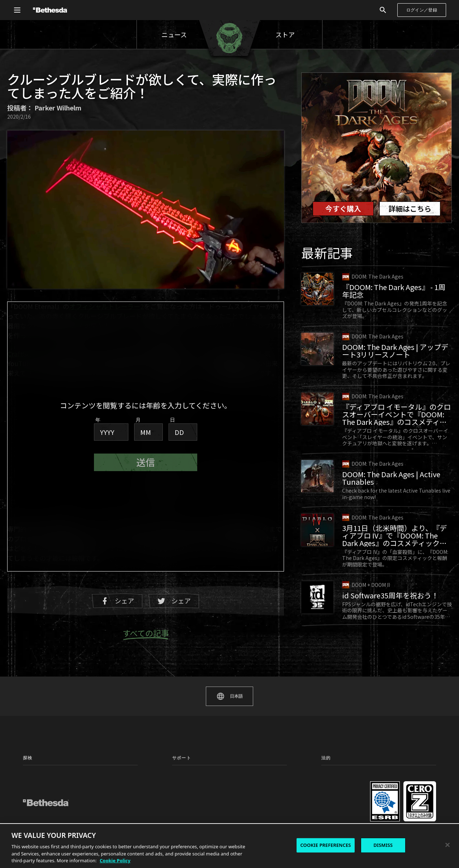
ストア (285, 34)
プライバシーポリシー (343, 774)
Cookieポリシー (337, 812)
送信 (146, 462)
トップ (29, 774)
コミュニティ (96, 774)
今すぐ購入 (343, 208)
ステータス (243, 774)
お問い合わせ (394, 793)
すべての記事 (146, 634)
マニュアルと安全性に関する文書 (198, 786)
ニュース (174, 34)
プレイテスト (96, 793)
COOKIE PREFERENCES (325, 845)
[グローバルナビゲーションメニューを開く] (17, 10)
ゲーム (29, 783)
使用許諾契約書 (336, 793)
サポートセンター (189, 774)
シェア (117, 601)
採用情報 (390, 812)
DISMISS (383, 845)
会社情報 (390, 803)
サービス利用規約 (339, 783)
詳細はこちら (410, 208)
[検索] (383, 10)
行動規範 (390, 783)
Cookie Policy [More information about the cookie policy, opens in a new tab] (115, 860)
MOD (29, 793)
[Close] (448, 845)
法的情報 (330, 803)
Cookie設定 (392, 774)
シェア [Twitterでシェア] (174, 601)
